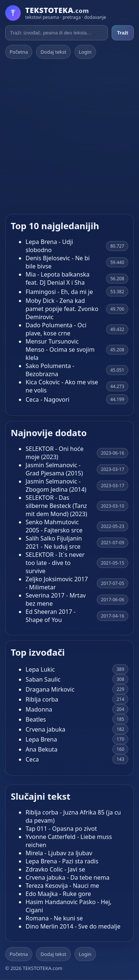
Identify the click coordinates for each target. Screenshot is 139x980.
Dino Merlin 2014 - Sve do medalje (73, 926)
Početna (19, 52)
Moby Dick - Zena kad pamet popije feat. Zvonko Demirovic (62, 309)
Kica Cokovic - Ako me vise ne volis (62, 386)
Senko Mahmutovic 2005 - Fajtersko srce (54, 526)
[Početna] (56, 13)
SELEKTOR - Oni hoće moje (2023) (54, 453)
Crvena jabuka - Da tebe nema (67, 877)
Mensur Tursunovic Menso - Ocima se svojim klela (60, 349)
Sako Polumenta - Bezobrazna (50, 370)
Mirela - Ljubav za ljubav (59, 853)
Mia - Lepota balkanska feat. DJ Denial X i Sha (57, 278)
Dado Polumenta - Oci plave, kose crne (56, 329)
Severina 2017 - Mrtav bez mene (56, 599)
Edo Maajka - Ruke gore (58, 894)
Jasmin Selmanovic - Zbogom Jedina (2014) (56, 485)
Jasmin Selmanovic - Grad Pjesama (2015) (54, 469)
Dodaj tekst (53, 52)
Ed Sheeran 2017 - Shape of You (51, 616)
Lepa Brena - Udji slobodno (49, 246)
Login (85, 52)
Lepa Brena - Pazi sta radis (62, 861)
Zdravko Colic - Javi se (55, 869)
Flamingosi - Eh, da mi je (59, 292)
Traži (123, 33)
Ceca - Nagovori (47, 399)
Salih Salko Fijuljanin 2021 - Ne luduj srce (54, 542)
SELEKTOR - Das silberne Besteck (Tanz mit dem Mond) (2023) (56, 506)
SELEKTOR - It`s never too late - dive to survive (55, 563)
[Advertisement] (69, 136)
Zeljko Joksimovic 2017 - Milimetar (57, 583)
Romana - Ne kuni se (54, 918)
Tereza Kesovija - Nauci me (62, 886)
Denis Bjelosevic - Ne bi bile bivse (58, 262)
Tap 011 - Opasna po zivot (61, 829)
